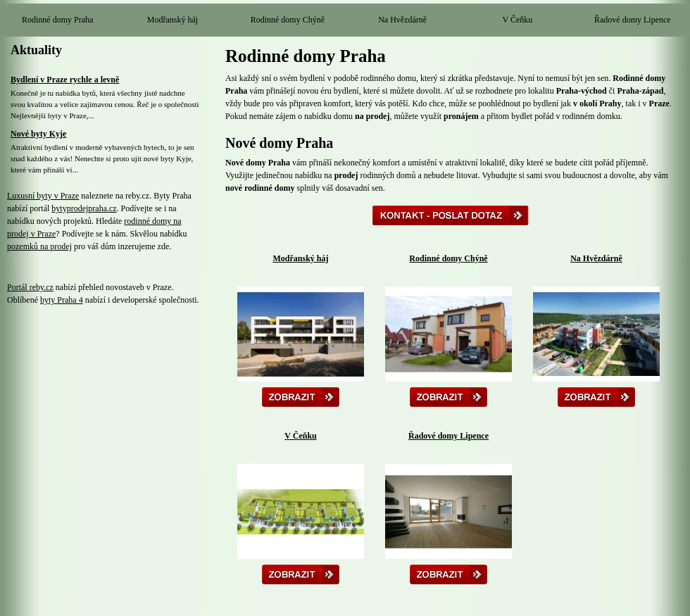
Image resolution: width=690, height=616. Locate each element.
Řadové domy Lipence (633, 20)
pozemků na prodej (39, 246)
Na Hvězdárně (402, 20)
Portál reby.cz (30, 287)
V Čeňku (518, 20)
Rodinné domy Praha (57, 20)
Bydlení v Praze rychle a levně (65, 80)
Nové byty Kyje (38, 134)
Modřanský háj (172, 20)
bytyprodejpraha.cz (84, 208)
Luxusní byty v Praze (43, 196)
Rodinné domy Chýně (288, 20)
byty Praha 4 (62, 300)
